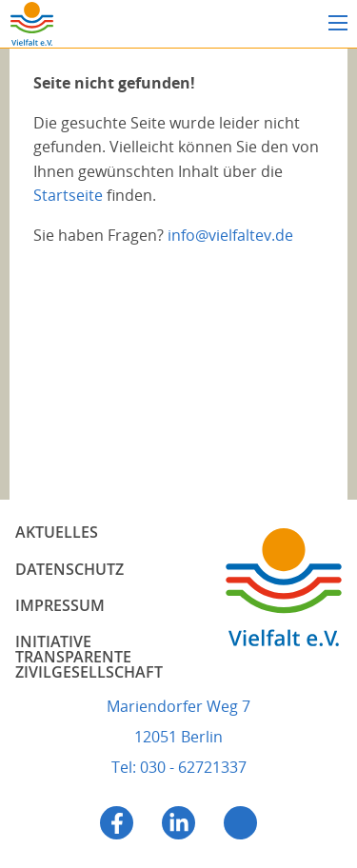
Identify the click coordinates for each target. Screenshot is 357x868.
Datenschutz (69, 569)
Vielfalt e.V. (31, 24)
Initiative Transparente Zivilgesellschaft (89, 657)
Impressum (60, 605)
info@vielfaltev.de (230, 235)
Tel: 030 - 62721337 (179, 767)
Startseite (68, 195)
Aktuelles (57, 532)
